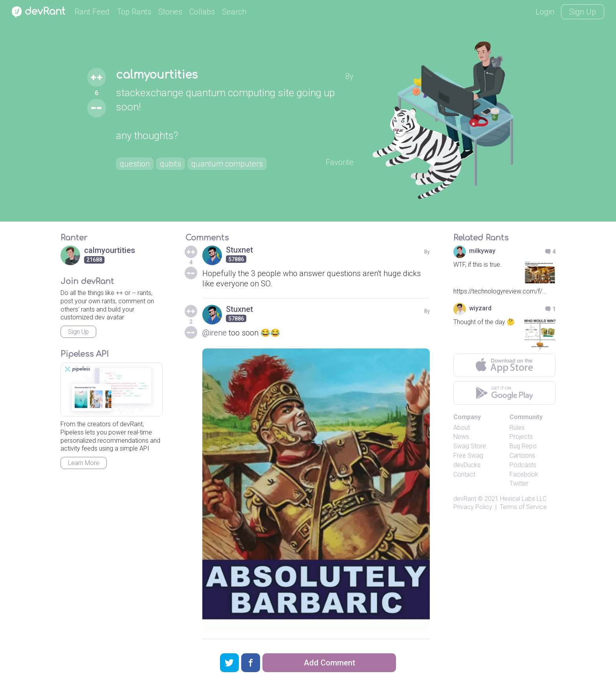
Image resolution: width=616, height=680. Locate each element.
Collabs (202, 12)
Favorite (340, 162)
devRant (465, 499)
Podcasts (523, 465)
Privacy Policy (473, 507)
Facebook (524, 474)
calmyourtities (157, 75)
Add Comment (329, 663)
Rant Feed (92, 12)
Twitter (519, 483)
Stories (170, 12)
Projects (521, 437)
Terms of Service (523, 507)
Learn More (84, 463)
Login (545, 12)
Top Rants (134, 12)
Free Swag (468, 455)
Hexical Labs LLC (523, 499)
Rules (517, 428)
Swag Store (470, 446)
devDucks (467, 465)
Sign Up (583, 12)
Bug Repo (523, 446)
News (461, 437)
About (462, 428)
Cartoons (522, 455)
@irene (214, 333)
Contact (464, 474)
